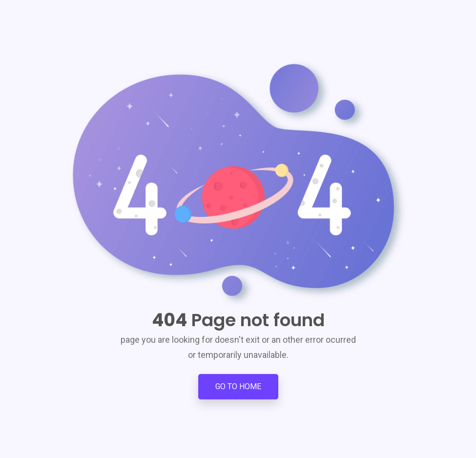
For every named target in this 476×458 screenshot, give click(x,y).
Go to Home (238, 386)
